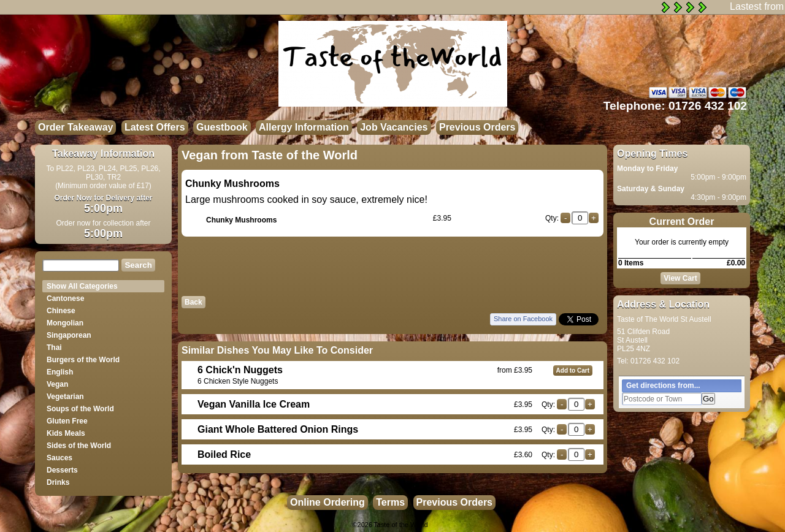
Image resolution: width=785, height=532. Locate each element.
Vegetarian (65, 397)
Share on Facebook (523, 319)
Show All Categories (82, 286)
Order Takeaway (75, 127)
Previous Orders (477, 127)
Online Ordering (327, 502)
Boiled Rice (224, 454)
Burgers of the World (83, 360)
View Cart (680, 278)
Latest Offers (155, 127)
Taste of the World (400, 525)
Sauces (59, 458)
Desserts (62, 470)
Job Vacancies (394, 127)
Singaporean (69, 335)
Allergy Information (304, 127)
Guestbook (222, 127)
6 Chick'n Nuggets (240, 370)
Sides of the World (79, 446)
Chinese (61, 311)
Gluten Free (67, 421)
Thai (54, 348)
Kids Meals (66, 433)
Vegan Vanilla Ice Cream (254, 404)
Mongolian (65, 323)
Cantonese (65, 298)
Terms (390, 502)
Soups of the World (80, 409)
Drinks (58, 482)
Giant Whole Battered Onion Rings (278, 429)
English (60, 372)
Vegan (57, 384)
